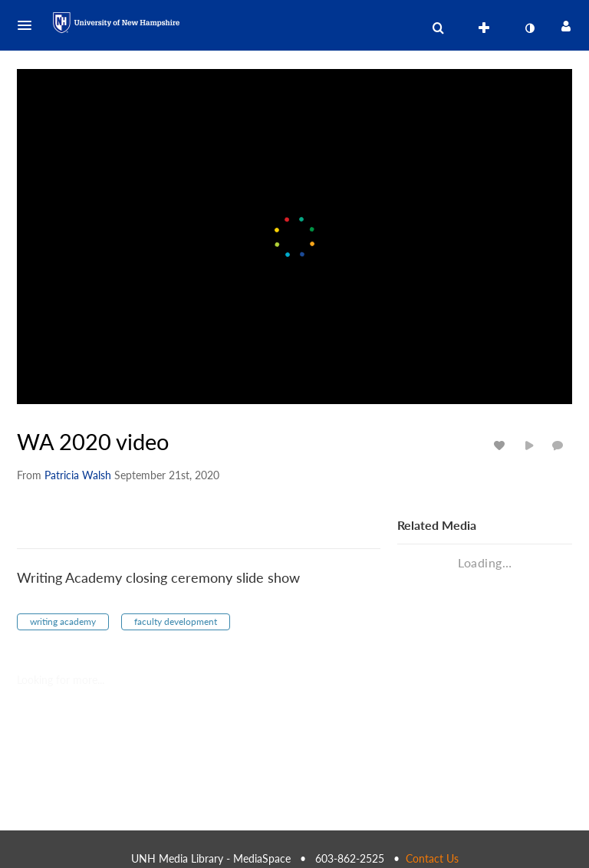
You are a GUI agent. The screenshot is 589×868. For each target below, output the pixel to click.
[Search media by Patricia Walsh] (78, 475)
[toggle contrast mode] (529, 28)
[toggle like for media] (502, 445)
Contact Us (432, 858)
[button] (29, 25)
